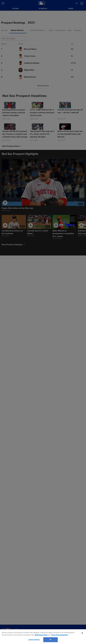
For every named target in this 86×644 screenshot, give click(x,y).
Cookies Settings (34, 640)
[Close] (82, 633)
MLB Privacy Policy (41, 635)
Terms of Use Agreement (59, 635)
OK (50, 640)
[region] (43, 637)
